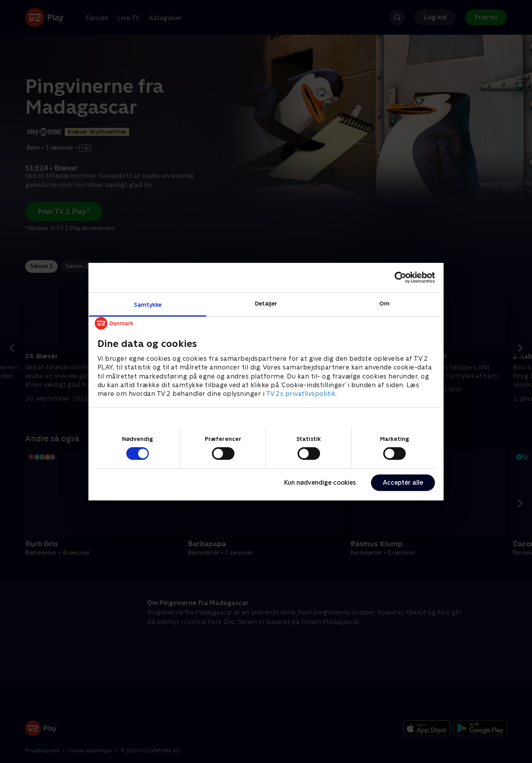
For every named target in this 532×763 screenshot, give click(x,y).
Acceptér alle (403, 483)
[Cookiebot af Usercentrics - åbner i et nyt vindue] (400, 277)
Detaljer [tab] (266, 303)
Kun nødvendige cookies (320, 483)
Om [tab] (384, 303)
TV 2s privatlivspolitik (301, 394)
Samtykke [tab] (148, 304)
